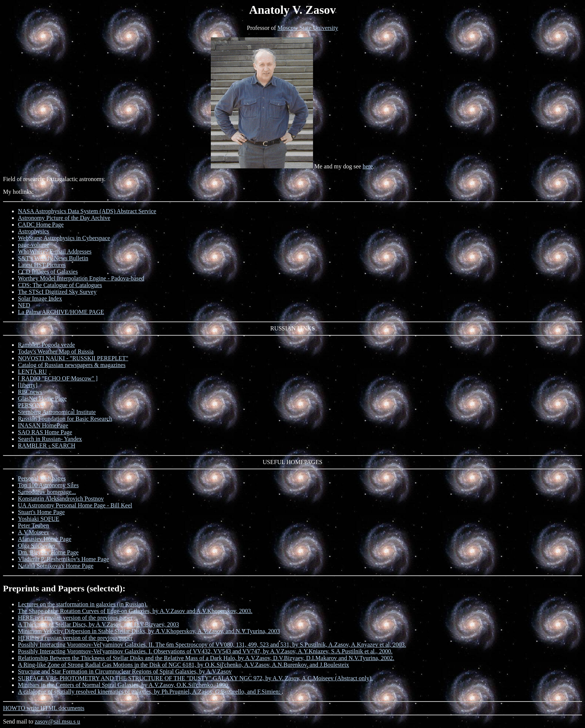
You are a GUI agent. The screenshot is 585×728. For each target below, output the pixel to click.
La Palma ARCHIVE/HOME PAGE (61, 312)
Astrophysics (34, 231)
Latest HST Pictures (42, 265)
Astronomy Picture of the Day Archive (64, 218)
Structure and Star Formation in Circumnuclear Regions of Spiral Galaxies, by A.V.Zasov (125, 671)
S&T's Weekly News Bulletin (53, 258)
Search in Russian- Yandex (50, 439)
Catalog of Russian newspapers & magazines (72, 365)
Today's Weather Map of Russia (56, 351)
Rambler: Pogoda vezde (46, 345)
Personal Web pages (42, 478)
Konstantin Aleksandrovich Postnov (61, 499)
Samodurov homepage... (47, 492)
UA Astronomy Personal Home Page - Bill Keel (75, 505)
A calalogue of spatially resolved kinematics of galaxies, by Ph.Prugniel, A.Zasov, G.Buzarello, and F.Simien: (150, 692)
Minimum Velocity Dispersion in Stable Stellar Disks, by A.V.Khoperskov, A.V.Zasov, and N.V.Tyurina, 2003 (149, 631)
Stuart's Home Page (41, 512)
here (368, 166)
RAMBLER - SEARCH (47, 446)
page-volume (34, 245)
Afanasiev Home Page (45, 539)
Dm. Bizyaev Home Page (48, 552)
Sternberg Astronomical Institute (57, 412)
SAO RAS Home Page (45, 432)
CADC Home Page (41, 225)
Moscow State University (308, 28)
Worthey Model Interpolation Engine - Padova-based (81, 278)
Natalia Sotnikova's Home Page (56, 566)
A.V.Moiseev (34, 532)
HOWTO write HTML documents (44, 708)
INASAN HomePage (43, 425)
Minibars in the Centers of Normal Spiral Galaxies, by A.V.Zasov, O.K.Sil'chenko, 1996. (124, 685)
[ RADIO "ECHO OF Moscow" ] (58, 378)
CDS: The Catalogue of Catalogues (60, 285)
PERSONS (31, 405)
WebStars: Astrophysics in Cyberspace (64, 238)
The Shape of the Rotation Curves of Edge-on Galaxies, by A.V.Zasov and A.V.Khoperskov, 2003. (135, 611)
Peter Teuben (33, 525)
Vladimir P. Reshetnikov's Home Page (63, 559)
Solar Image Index (40, 298)
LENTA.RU (32, 372)
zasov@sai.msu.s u (57, 721)
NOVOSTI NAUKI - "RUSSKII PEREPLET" (73, 358)
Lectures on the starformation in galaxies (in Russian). (83, 604)
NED (24, 305)
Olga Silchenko (36, 546)
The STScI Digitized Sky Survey (57, 292)
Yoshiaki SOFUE (39, 519)
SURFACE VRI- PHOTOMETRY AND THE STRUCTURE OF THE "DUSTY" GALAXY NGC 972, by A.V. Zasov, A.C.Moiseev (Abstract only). (195, 678)
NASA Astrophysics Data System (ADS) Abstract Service (87, 211)
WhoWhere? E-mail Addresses (55, 251)
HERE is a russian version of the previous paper (75, 618)
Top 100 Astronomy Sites (48, 485)
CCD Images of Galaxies (48, 272)
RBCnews (30, 392)
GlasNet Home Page (42, 399)
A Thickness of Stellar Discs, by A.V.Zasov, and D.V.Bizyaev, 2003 (98, 624)
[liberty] (28, 385)
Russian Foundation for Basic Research (65, 419)
